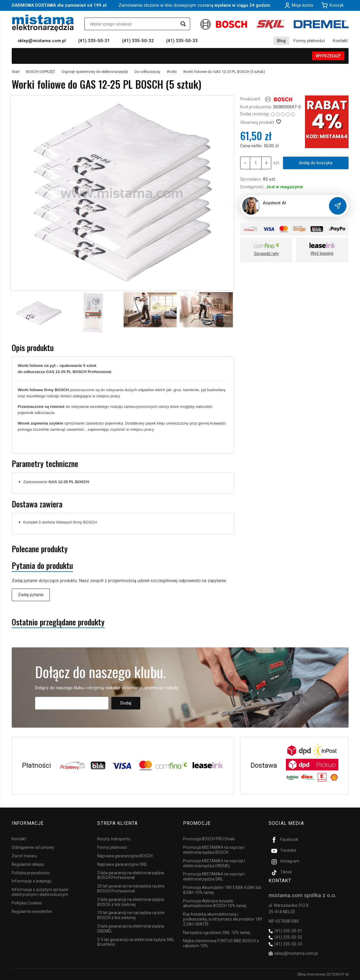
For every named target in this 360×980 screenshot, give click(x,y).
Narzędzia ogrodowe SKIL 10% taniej (217, 932)
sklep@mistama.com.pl (42, 41)
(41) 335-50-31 (94, 41)
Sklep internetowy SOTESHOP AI (323, 974)
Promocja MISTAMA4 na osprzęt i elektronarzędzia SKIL (214, 876)
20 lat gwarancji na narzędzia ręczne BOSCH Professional (131, 888)
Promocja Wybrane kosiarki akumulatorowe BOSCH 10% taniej (215, 903)
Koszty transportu (114, 839)
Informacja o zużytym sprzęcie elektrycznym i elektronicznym (40, 892)
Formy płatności (309, 41)
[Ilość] (256, 163)
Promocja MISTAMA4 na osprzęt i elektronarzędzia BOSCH (214, 850)
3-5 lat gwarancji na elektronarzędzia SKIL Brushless (136, 941)
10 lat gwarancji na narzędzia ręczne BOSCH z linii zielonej (131, 915)
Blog (281, 41)
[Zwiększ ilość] (245, 163)
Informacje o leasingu (32, 881)
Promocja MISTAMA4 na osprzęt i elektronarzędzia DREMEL (214, 863)
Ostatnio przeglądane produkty (58, 622)
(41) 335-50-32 (138, 41)
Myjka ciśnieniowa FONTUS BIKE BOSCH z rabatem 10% (221, 943)
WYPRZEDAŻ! (328, 56)
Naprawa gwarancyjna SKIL (122, 864)
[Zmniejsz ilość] (266, 163)
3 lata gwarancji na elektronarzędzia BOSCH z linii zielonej (131, 902)
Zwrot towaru (24, 856)
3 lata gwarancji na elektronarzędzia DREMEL (131, 928)
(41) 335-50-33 (182, 41)
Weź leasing (322, 253)
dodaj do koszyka (316, 163)
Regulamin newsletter (32, 911)
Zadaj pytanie (31, 595)
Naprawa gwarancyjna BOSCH (125, 856)
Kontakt (340, 41)
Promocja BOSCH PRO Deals (209, 839)
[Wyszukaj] (183, 24)
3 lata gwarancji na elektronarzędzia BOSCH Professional (131, 875)
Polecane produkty (40, 549)
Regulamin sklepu (28, 864)
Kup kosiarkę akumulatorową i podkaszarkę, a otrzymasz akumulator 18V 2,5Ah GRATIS (223, 919)
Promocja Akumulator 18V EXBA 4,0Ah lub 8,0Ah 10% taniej (222, 890)
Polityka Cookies (27, 903)
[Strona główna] (43, 23)
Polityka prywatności (31, 872)
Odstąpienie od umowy (33, 847)
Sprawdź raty (266, 254)
